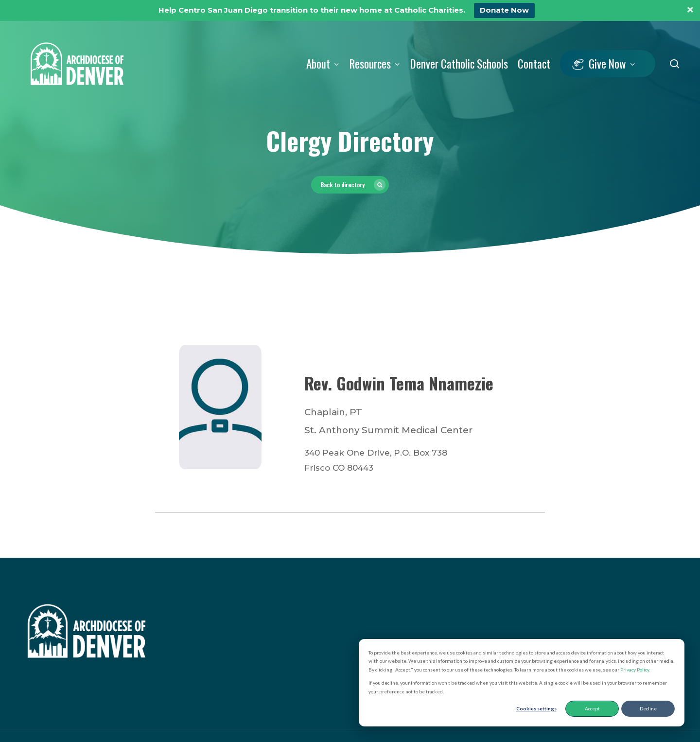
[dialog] (522, 683)
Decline (648, 708)
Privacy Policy (635, 670)
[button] (350, 185)
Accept (592, 708)
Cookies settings (536, 708)
